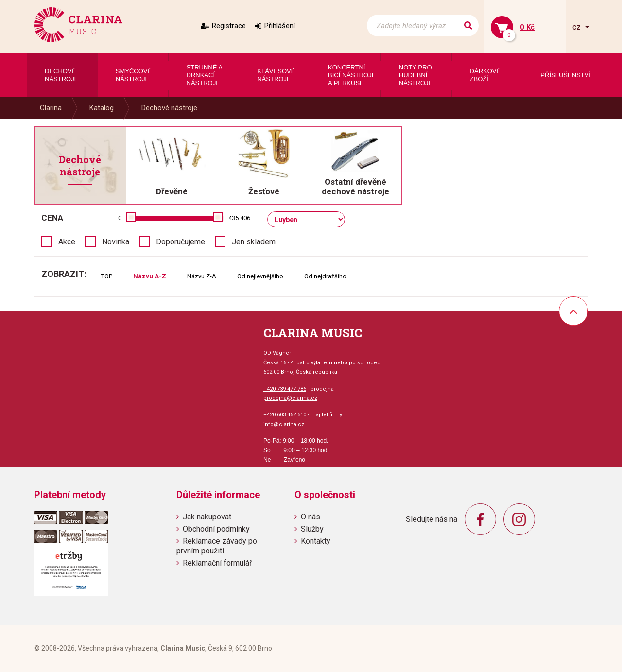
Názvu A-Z (150, 276)
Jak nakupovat (207, 517)
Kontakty (316, 541)
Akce (67, 242)
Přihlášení (280, 26)
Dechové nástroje (169, 108)
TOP (107, 276)
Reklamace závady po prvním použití (217, 546)
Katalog (102, 108)
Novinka (116, 242)
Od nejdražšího (325, 276)
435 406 (239, 218)
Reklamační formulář (217, 563)
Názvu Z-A (202, 276)
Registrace (229, 26)
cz (578, 27)
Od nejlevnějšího (260, 276)
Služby (312, 529)
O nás (311, 517)
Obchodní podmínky (216, 529)
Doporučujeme (181, 242)
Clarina (51, 108)
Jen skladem (254, 242)
